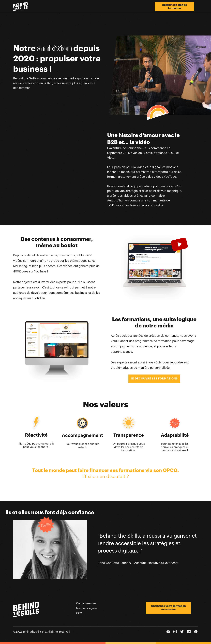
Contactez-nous (86, 603)
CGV (79, 613)
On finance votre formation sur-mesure (168, 608)
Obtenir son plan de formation (174, 7)
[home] (20, 7)
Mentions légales (87, 608)
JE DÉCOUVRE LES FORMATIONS (154, 379)
